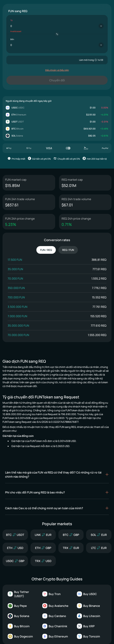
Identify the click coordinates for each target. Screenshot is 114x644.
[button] (57, 474)
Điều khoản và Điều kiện (57, 70)
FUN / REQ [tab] (46, 250)
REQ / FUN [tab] (68, 250)
